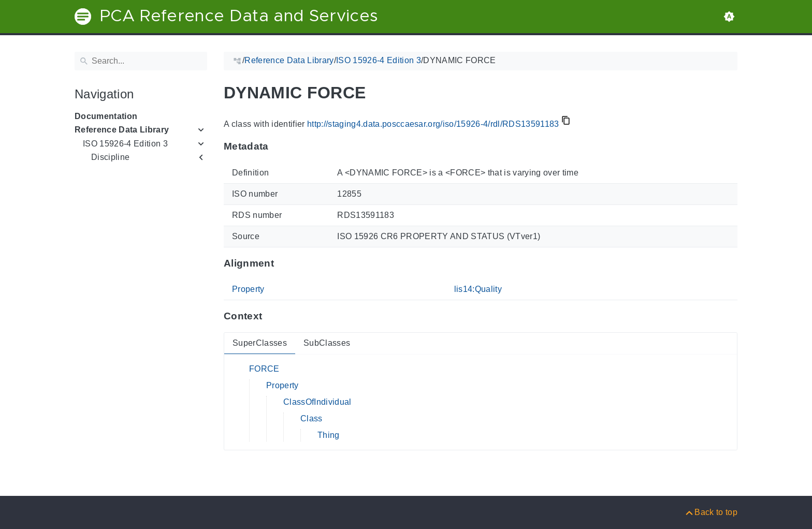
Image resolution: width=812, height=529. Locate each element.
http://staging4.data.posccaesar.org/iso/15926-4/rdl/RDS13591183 (433, 124)
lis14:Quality (478, 289)
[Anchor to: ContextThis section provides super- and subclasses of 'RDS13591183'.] (272, 316)
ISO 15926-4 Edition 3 (125, 144)
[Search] (141, 61)
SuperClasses (260, 343)
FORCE (264, 369)
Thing (329, 435)
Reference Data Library (122, 130)
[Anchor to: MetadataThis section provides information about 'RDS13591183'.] (279, 146)
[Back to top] (711, 512)
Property (248, 289)
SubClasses (327, 343)
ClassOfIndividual (317, 402)
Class (311, 418)
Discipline (110, 157)
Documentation (106, 116)
